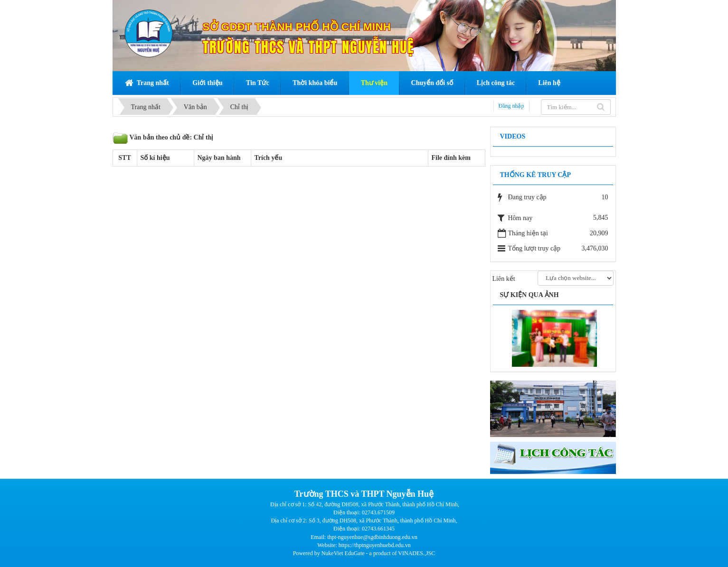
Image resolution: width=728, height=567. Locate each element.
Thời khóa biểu (315, 83)
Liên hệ (549, 83)
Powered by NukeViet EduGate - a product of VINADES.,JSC (364, 553)
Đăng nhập (511, 106)
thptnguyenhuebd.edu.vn (383, 545)
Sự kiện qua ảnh (529, 295)
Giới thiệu (207, 83)
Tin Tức (258, 83)
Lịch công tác (496, 83)
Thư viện (374, 83)
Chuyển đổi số (432, 83)
